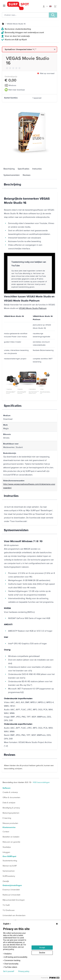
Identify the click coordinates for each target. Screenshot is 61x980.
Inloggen (6, 852)
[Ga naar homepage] (25, 6)
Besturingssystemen (11, 813)
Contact (6, 832)
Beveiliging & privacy (11, 808)
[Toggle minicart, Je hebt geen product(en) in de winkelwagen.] (55, 6)
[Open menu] (4, 6)
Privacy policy (24, 971)
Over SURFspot (9, 856)
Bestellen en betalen (11, 837)
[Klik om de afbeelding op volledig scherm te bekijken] (30, 133)
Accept (42, 948)
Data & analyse (9, 803)
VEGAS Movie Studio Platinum (33, 308)
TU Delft (6, 905)
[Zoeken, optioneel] (25, 15)
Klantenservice (9, 827)
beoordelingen (41, 782)
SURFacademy (9, 876)
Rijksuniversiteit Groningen (14, 900)
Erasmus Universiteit (11, 890)
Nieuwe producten (10, 823)
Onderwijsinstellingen (12, 885)
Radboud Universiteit (11, 895)
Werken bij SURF (10, 866)
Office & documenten (11, 797)
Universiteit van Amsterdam (14, 915)
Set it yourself (9, 971)
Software (7, 788)
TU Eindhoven (9, 910)
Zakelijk (6, 881)
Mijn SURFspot (45, 6)
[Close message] (55, 49)
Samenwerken (9, 871)
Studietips (7, 847)
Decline (42, 953)
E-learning (7, 818)
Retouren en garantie (11, 842)
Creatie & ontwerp (10, 792)
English (50, 6)
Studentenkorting (10, 861)
